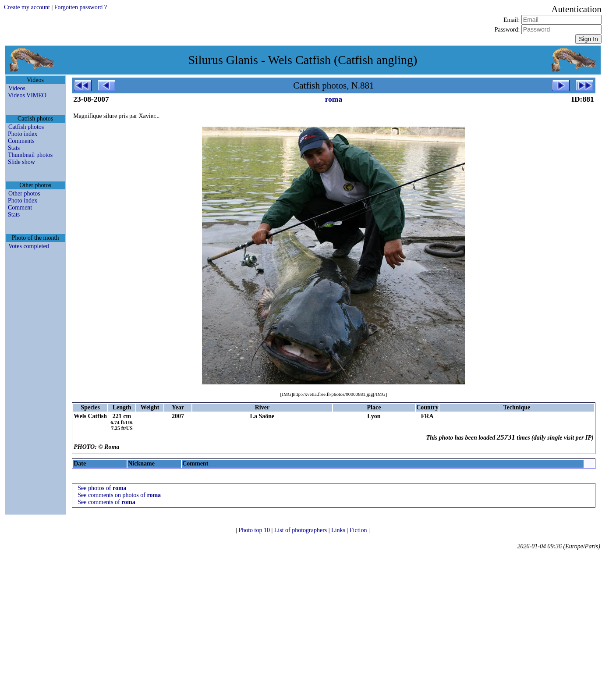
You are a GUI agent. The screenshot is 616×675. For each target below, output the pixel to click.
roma (334, 99)
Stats (14, 148)
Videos (17, 88)
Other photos (24, 194)
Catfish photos (26, 127)
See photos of (102, 488)
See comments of (106, 502)
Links (339, 530)
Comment (20, 208)
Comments (21, 141)
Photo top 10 (255, 530)
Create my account (27, 7)
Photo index (23, 134)
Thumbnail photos (30, 155)
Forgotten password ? (81, 7)
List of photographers (301, 530)
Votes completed (29, 246)
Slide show (21, 162)
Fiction (359, 530)
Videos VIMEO (27, 95)
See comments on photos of (119, 495)
